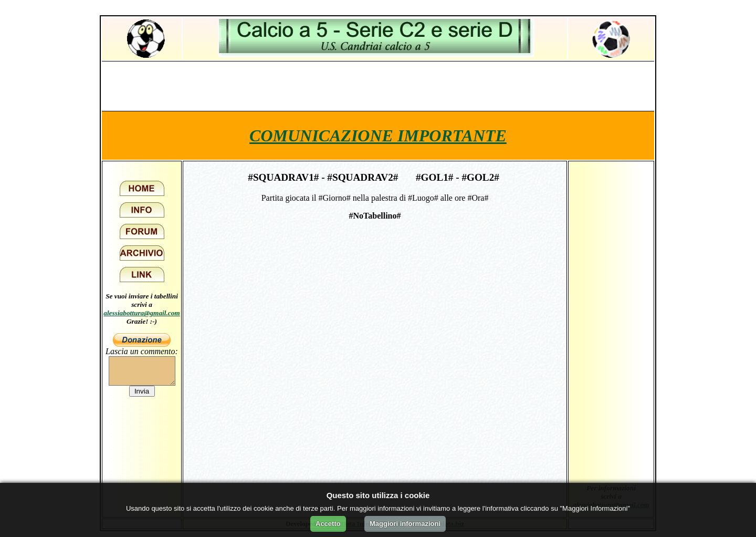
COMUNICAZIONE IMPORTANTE (378, 136)
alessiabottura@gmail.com (142, 313)
